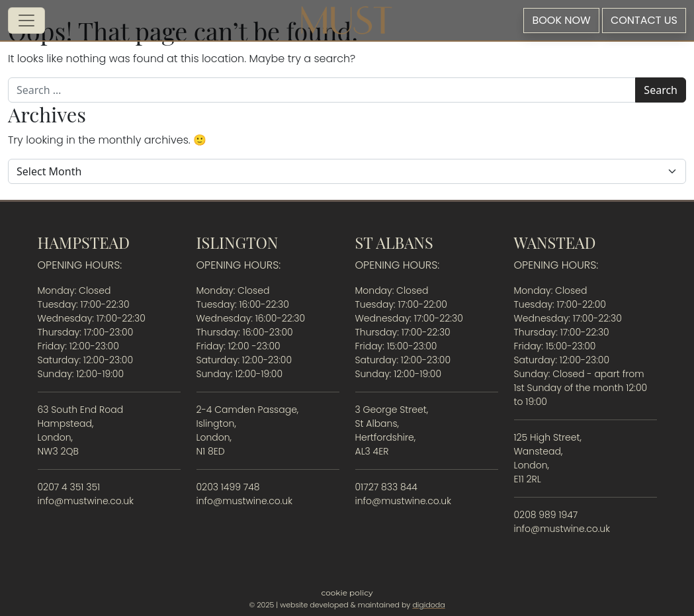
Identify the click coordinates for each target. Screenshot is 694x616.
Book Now (561, 20)
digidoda (428, 605)
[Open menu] (26, 21)
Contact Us (644, 20)
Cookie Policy (347, 593)
